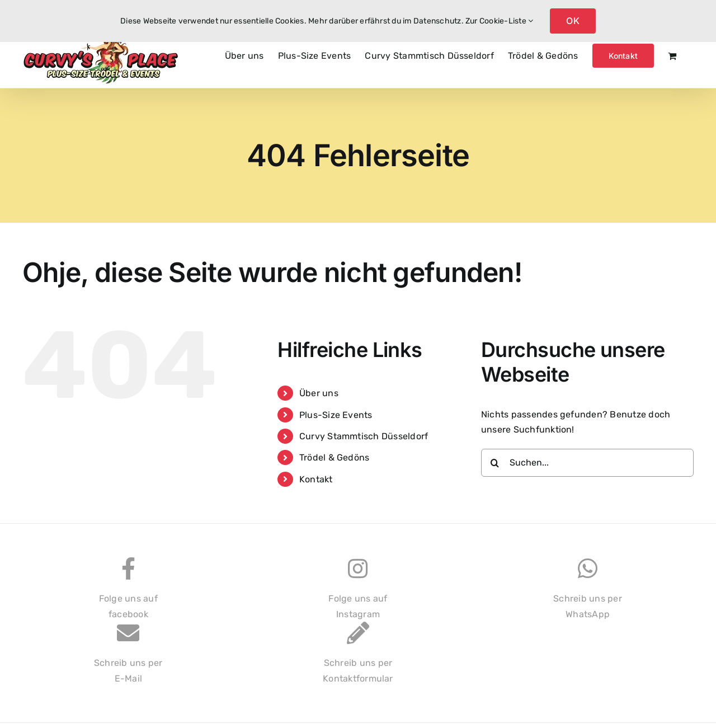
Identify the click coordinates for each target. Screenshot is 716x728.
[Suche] (495, 463)
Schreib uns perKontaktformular (358, 658)
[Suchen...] (587, 463)
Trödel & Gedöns (335, 457)
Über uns (319, 393)
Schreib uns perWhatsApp (588, 594)
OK (573, 21)
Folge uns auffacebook (128, 594)
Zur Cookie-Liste (499, 21)
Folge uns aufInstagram (358, 594)
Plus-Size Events (336, 415)
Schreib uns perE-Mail (128, 658)
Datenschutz (437, 21)
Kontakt (316, 479)
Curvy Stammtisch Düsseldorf (364, 436)
